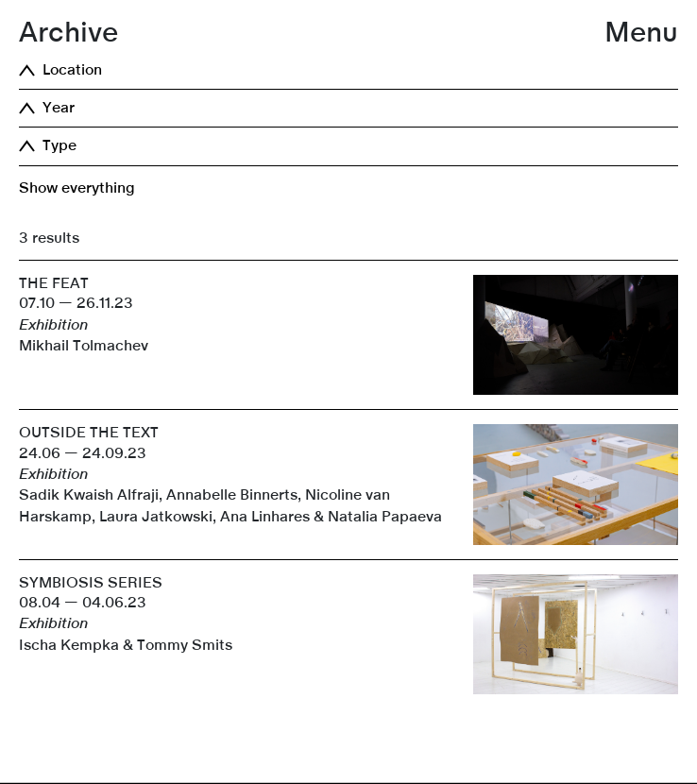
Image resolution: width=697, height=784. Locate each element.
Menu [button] (641, 33)
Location (72, 70)
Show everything (77, 188)
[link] (348, 783)
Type (59, 145)
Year (59, 108)
